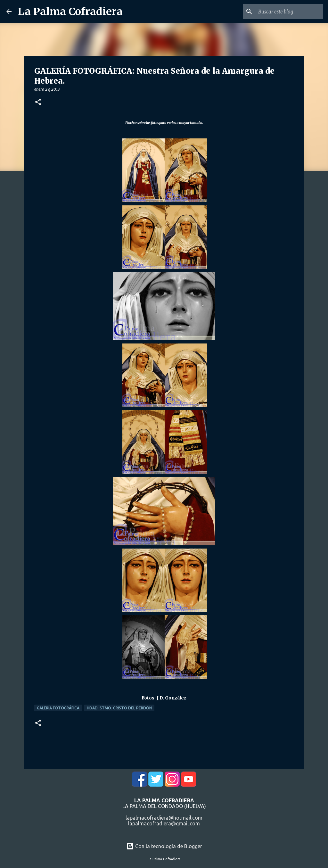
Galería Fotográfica (58, 708)
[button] (38, 102)
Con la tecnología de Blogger (164, 846)
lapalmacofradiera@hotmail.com (164, 818)
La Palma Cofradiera (70, 12)
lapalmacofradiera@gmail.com (164, 823)
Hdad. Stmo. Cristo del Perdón (119, 708)
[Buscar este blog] (289, 12)
